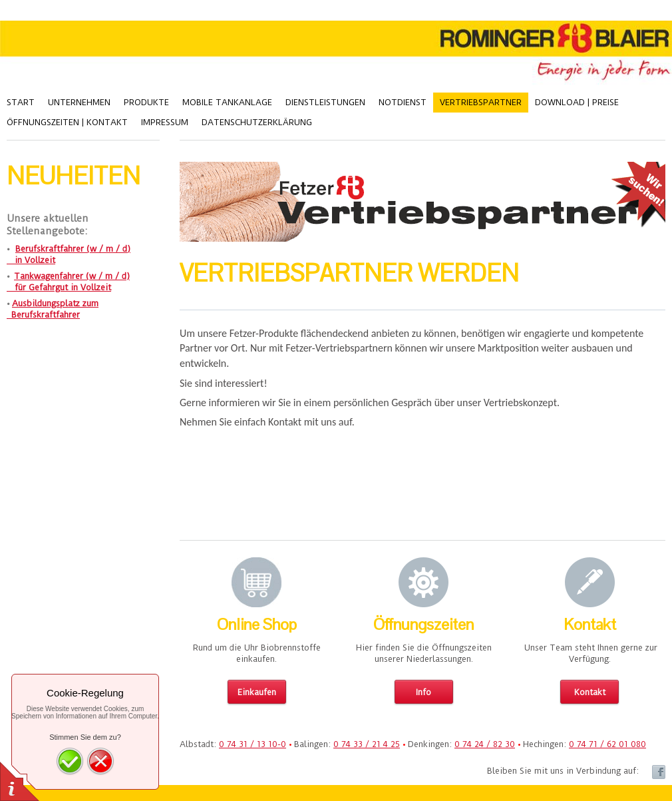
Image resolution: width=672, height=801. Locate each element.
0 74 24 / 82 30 (485, 744)
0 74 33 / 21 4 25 (367, 744)
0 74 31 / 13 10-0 (252, 744)
